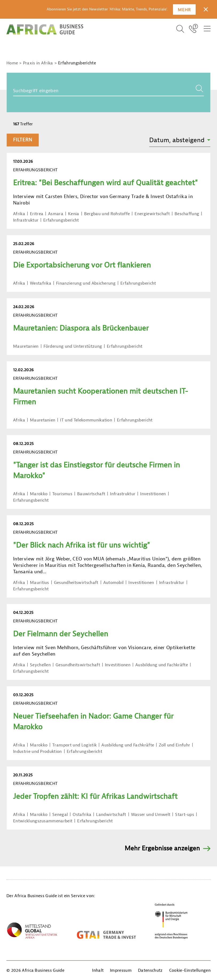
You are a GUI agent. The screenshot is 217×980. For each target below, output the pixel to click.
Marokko (39, 494)
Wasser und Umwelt (151, 815)
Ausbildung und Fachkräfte (162, 665)
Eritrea (37, 214)
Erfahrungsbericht (61, 220)
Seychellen (40, 665)
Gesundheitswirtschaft (76, 583)
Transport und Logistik (74, 745)
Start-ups (185, 815)
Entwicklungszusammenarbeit (43, 821)
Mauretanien (26, 346)
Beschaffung (187, 214)
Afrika (19, 214)
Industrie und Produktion (38, 752)
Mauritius (40, 583)
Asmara (56, 214)
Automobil (114, 583)
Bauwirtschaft (91, 494)
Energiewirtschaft (152, 214)
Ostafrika (82, 815)
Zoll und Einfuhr (174, 745)
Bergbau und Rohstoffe (107, 214)
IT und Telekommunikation (86, 420)
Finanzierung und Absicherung (86, 283)
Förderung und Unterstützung (73, 346)
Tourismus (62, 494)
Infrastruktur (26, 220)
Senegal (60, 815)
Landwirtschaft (111, 815)
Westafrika (41, 283)
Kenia (74, 214)
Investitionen (153, 494)
